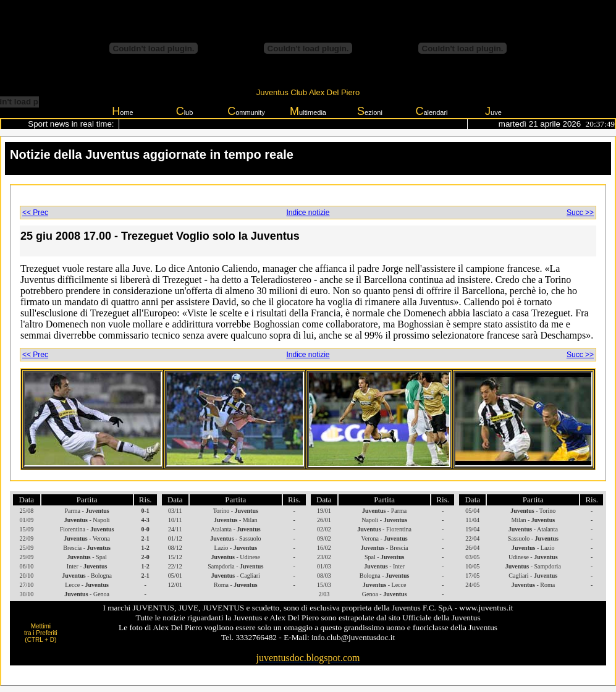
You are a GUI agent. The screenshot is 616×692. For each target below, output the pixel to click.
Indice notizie (308, 213)
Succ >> (580, 213)
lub (185, 111)
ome (122, 111)
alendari (431, 111)
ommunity (246, 111)
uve (493, 111)
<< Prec (35, 213)
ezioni (370, 111)
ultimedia (308, 111)
